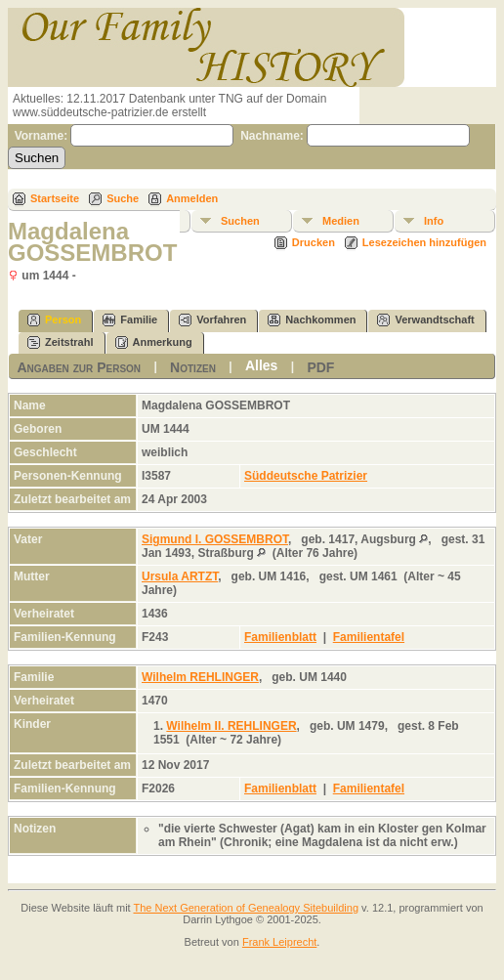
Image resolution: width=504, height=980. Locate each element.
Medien (341, 221)
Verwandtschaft (425, 320)
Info (434, 221)
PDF (320, 367)
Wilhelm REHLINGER (200, 677)
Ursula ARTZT (180, 576)
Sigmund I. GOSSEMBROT (215, 539)
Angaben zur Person (79, 367)
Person (54, 320)
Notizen (193, 367)
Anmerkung (154, 342)
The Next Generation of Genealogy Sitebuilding (247, 908)
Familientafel (369, 637)
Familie (130, 320)
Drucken (314, 242)
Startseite (55, 198)
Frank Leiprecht (279, 942)
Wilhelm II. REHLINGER (231, 726)
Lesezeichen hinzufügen (424, 242)
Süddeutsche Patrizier (306, 476)
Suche (123, 198)
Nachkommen (312, 320)
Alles (261, 365)
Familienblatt (280, 637)
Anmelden (192, 198)
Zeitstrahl (61, 342)
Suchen (240, 221)
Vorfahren (212, 320)
